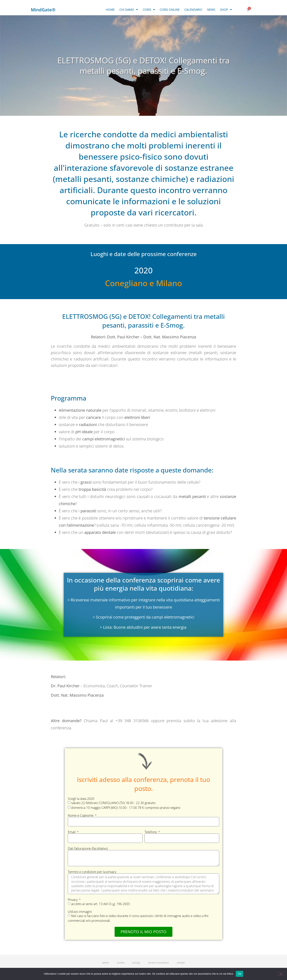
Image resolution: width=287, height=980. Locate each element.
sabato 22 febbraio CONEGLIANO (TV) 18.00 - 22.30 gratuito (113, 803)
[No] (281, 974)
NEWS (211, 10)
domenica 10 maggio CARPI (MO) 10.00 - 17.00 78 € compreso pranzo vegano (126, 808)
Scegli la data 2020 (81, 799)
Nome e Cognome (81, 815)
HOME (110, 10)
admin (106, 963)
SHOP (226, 10)
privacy (136, 963)
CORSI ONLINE (170, 10)
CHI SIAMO (129, 10)
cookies (121, 963)
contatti (181, 963)
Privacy (73, 900)
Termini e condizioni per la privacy (92, 872)
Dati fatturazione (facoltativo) (88, 848)
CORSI (149, 10)
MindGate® (43, 10)
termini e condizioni (158, 963)
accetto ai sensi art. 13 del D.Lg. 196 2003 (100, 904)
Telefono (151, 832)
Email (72, 832)
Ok (239, 974)
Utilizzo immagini (80, 912)
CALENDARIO (193, 10)
